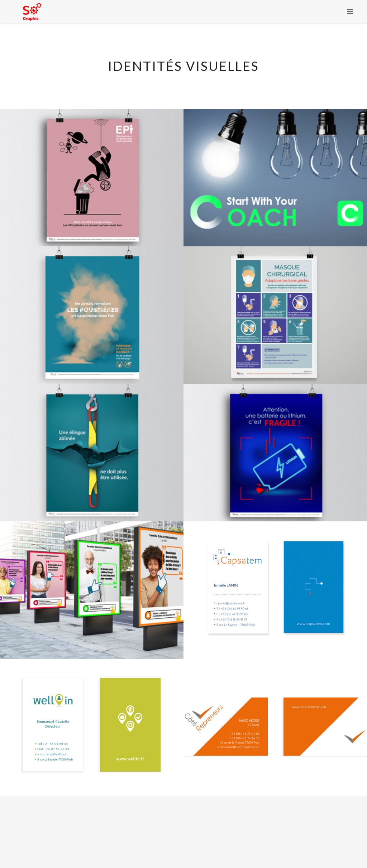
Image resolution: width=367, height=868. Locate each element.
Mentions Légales (205, 839)
